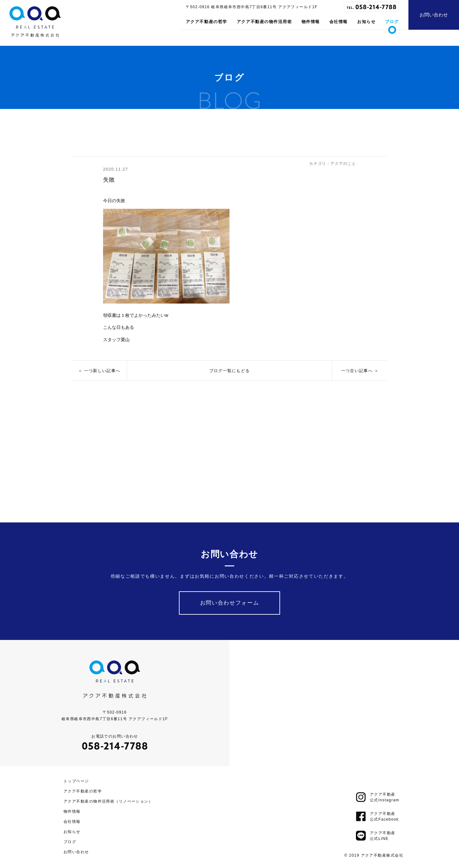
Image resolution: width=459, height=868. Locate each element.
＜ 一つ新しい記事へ (99, 371)
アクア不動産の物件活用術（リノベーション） (108, 800)
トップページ (76, 780)
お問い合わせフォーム (230, 602)
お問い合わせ (434, 15)
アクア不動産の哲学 (207, 22)
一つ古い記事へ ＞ (360, 371)
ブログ (392, 22)
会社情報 (339, 22)
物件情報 (311, 22)
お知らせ (366, 22)
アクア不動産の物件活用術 (264, 22)
